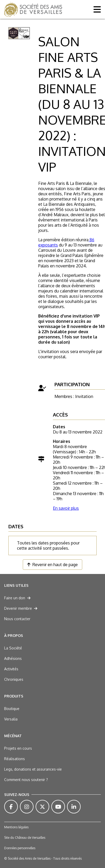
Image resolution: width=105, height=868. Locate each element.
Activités (11, 669)
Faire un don (17, 598)
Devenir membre (21, 608)
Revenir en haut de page (52, 565)
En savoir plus (66, 508)
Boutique (12, 709)
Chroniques (14, 679)
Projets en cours (18, 748)
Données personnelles (20, 848)
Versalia (11, 719)
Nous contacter (17, 619)
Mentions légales (16, 827)
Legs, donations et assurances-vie (33, 769)
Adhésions (13, 658)
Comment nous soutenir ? (26, 780)
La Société (13, 648)
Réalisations (15, 759)
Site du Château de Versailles (25, 838)
